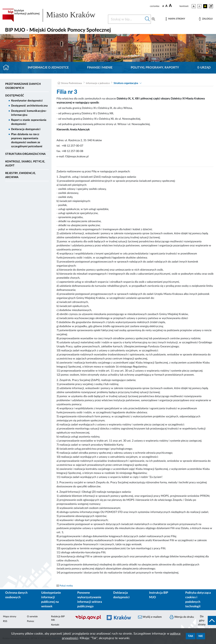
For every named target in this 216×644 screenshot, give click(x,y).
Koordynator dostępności (27, 101)
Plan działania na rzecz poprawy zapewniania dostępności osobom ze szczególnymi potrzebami (27, 140)
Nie (201, 636)
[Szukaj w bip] (147, 19)
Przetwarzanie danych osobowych (23, 86)
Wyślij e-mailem (150, 617)
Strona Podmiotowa (71, 83)
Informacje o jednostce (48, 68)
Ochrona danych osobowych (16, 595)
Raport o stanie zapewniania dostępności (29, 122)
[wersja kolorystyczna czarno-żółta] (205, 6)
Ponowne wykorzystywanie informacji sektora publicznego (90, 600)
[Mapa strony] (175, 19)
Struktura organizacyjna (25, 154)
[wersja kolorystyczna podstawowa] (194, 6)
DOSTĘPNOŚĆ (15, 96)
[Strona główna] (7, 68)
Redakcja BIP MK (58, 618)
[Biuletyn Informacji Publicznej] (88, 619)
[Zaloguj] (206, 19)
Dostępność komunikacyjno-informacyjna (29, 113)
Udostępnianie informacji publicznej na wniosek (51, 600)
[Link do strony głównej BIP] (53, 15)
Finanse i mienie (100, 68)
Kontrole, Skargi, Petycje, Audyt (25, 164)
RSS (5, 621)
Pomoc (31, 621)
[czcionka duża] (174, 6)
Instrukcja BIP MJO (159, 595)
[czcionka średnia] (166, 6)
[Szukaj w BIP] (126, 19)
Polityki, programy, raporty (155, 68)
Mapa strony (10, 617)
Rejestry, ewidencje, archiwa (21, 175)
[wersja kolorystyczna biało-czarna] (199, 6)
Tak (191, 636)
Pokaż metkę (66, 586)
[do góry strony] (206, 620)
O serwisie (32, 617)
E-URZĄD (204, 68)
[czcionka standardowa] (163, 6)
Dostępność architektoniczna (29, 106)
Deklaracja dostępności (26, 129)
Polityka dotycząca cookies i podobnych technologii (198, 600)
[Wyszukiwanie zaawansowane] (153, 19)
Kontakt (55, 625)
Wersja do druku (182, 617)
